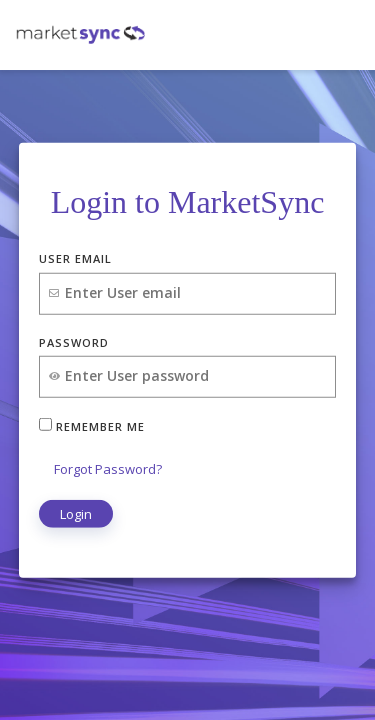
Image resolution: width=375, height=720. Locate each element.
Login (76, 513)
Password (74, 341)
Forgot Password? (108, 469)
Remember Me (92, 426)
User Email (75, 258)
